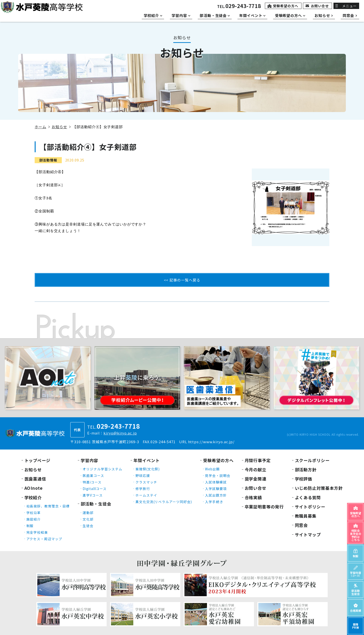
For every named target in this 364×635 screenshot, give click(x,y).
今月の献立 (256, 470)
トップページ (37, 460)
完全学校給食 (37, 532)
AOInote (34, 488)
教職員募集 (306, 516)
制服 (30, 526)
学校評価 (304, 479)
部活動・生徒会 (96, 504)
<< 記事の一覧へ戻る (182, 280)
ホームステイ (146, 495)
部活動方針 (306, 470)
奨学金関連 (256, 479)
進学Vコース (93, 495)
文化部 (88, 519)
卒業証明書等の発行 (264, 507)
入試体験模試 (216, 482)
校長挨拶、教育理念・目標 (48, 506)
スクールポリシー (312, 460)
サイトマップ (308, 535)
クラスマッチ (146, 482)
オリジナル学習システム (103, 469)
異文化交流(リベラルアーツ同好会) (164, 502)
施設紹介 (34, 519)
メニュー (349, 6)
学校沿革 (34, 513)
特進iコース (92, 482)
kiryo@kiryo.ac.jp (120, 433)
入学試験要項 (216, 489)
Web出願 (212, 469)
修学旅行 (143, 489)
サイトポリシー (310, 507)
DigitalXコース (95, 489)
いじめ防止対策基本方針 (319, 488)
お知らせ (59, 127)
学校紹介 (33, 497)
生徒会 (88, 526)
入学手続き (214, 502)
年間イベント (146, 460)
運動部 (88, 513)
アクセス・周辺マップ (44, 539)
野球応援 (143, 475)
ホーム (40, 127)
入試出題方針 (216, 495)
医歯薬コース (93, 475)
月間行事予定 (258, 460)
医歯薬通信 (35, 479)
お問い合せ (320, 6)
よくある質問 (308, 497)
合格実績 (253, 497)
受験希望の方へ (285, 6)
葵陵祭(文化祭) (148, 469)
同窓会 (301, 525)
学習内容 (89, 460)
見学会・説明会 (218, 475)
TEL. (239, 6)
